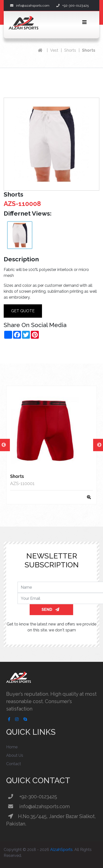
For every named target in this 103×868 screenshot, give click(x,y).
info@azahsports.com (30, 6)
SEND (50, 610)
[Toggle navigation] (84, 22)
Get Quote (23, 311)
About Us (15, 755)
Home (12, 747)
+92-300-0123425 (73, 6)
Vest (54, 50)
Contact (14, 764)
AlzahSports (61, 850)
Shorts (70, 50)
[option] (51, 445)
